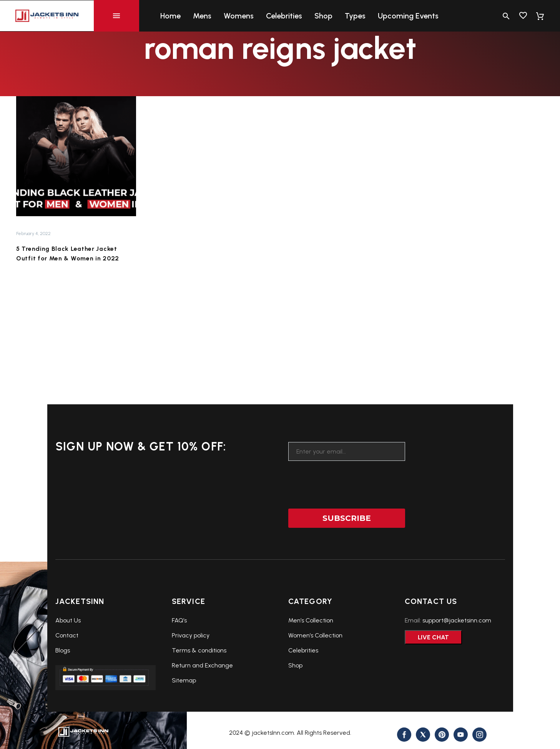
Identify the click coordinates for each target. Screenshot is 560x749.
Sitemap (184, 680)
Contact (67, 635)
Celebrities (284, 16)
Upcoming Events (408, 16)
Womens (239, 16)
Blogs (63, 650)
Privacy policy (191, 635)
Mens (202, 16)
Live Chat (433, 637)
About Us (68, 620)
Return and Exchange (202, 665)
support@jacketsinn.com (457, 620)
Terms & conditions (199, 650)
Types (355, 16)
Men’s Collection (311, 620)
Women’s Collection (315, 635)
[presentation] (347, 480)
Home (170, 16)
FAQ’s (179, 620)
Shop (323, 16)
